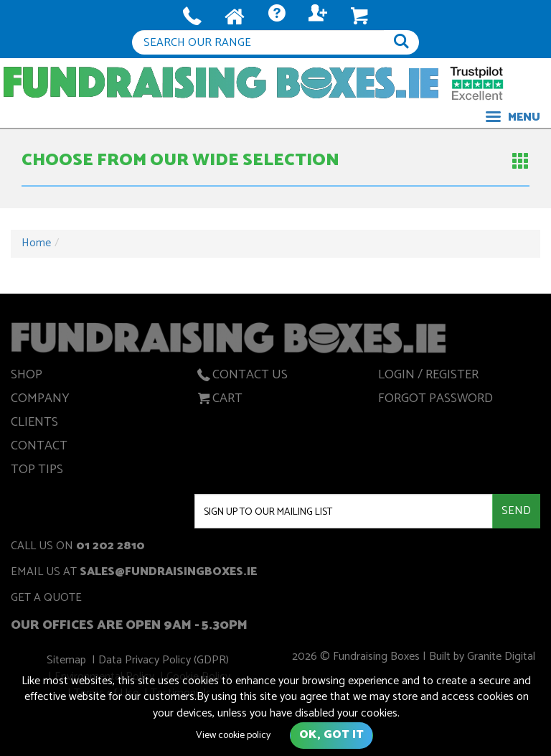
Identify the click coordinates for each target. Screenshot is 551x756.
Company (40, 401)
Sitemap (69, 662)
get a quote (46, 599)
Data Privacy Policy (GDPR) (164, 662)
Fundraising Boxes (221, 82)
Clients (34, 424)
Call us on (78, 547)
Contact (39, 448)
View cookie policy (233, 736)
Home (36, 243)
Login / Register (428, 377)
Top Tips (37, 472)
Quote (277, 17)
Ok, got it (331, 735)
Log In (318, 17)
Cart (218, 401)
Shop (27, 377)
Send (516, 511)
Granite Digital (499, 659)
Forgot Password (435, 401)
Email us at (134, 573)
